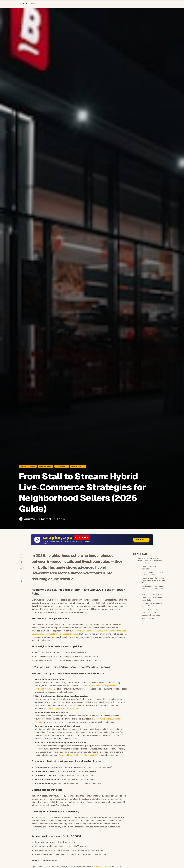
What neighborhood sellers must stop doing (152, 573)
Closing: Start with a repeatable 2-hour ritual (151, 614)
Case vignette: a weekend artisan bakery (152, 599)
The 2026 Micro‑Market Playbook (63, 709)
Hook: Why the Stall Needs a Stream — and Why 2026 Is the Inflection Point (149, 561)
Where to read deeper (150, 609)
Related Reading (148, 618)
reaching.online (101, 867)
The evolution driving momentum (150, 568)
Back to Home (28, 4)
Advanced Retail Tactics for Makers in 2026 (78, 755)
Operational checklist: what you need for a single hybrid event (152, 589)
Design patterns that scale (152, 594)
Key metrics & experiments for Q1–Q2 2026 (153, 605)
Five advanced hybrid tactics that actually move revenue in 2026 (153, 580)
